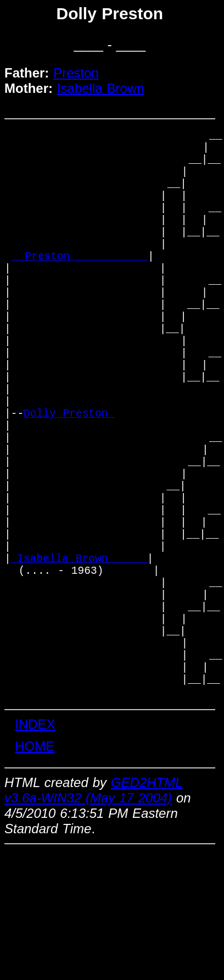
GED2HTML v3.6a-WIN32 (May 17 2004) (94, 919)
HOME (35, 875)
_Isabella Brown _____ (79, 657)
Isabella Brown (101, 88)
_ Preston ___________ (80, 286)
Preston (76, 73)
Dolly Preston (69, 478)
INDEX (35, 853)
